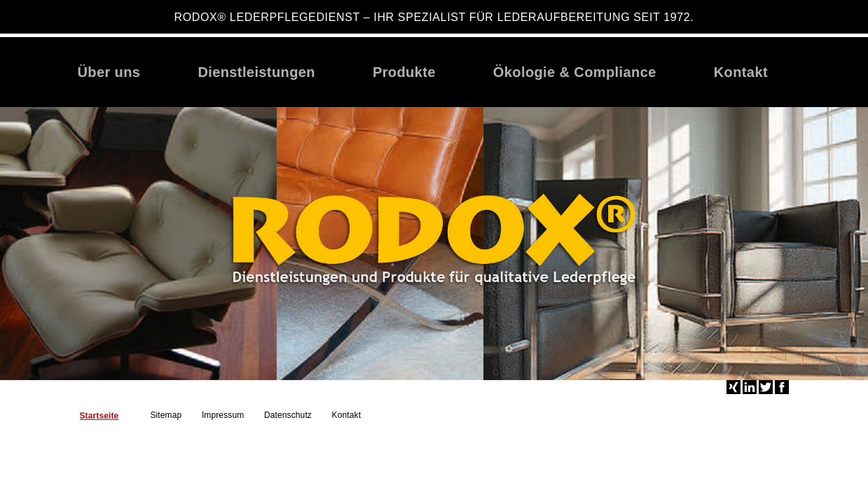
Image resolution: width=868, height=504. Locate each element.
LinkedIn (750, 387)
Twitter (766, 387)
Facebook (782, 387)
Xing (733, 387)
